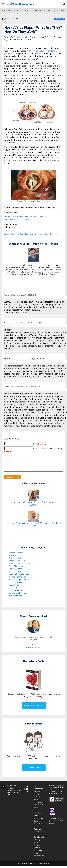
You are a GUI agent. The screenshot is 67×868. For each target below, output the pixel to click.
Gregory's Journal (34, 651)
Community (38, 792)
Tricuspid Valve (15, 599)
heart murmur (35, 132)
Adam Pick (18, 37)
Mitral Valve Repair (17, 586)
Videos (36, 819)
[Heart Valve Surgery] (60, 19)
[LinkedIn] (25, 795)
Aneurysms (14, 559)
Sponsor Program (37, 847)
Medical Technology (17, 580)
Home (4, 10)
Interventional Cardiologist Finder (39, 808)
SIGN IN (15, 19)
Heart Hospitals (37, 815)
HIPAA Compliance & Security (39, 840)
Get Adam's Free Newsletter (47, 234)
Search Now (34, 771)
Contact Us (38, 835)
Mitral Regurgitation (22, 10)
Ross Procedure (16, 594)
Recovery (13, 591)
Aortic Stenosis (15, 562)
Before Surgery (15, 572)
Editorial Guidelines (38, 853)
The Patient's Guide (34, 709)
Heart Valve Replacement (20, 578)
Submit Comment (13, 481)
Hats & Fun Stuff (38, 828)
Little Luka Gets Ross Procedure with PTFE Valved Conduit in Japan (34, 528)
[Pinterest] (27, 795)
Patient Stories (15, 588)
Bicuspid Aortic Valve (18, 575)
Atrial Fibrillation (16, 570)
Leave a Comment (12, 234)
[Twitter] (27, 789)
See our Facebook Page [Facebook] (13, 797)
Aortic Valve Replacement (20, 567)
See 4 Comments (27, 234)
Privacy (37, 857)
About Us (37, 832)
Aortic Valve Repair (17, 564)
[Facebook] (25, 789)
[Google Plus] (27, 792)
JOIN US (6, 19)
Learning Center (37, 796)
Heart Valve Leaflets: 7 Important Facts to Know (26, 216)
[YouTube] (25, 792)
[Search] (64, 4)
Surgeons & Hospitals (18, 596)
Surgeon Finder (37, 802)
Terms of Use (39, 859)
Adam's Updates (16, 556)
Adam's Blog (11, 10)
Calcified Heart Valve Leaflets (18, 220)
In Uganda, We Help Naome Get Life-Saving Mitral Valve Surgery (34, 507)
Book (36, 824)
